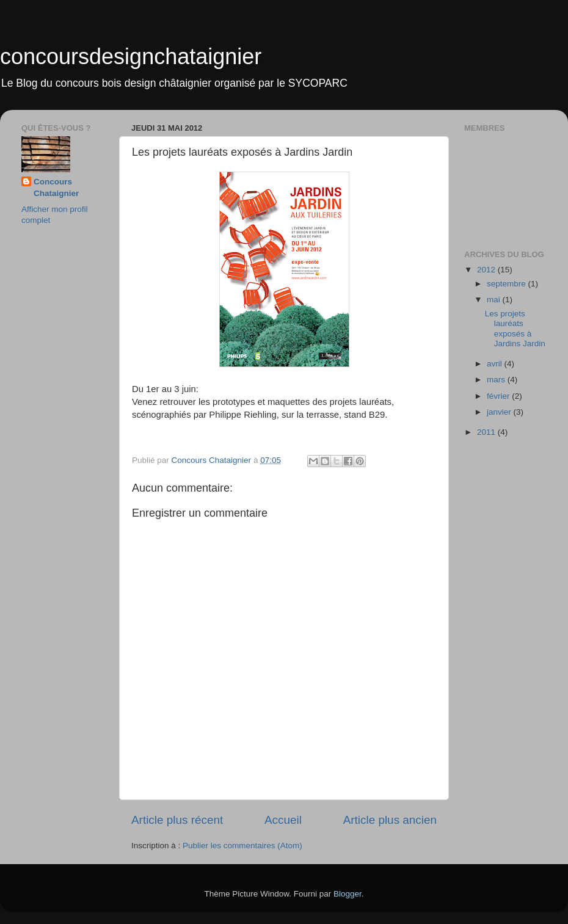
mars (497, 380)
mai (495, 300)
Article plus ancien (390, 820)
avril (496, 364)
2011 (487, 432)
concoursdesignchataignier (131, 56)
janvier (500, 412)
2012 (487, 270)
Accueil (283, 820)
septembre (508, 284)
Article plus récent (177, 820)
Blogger (348, 894)
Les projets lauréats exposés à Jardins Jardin (515, 329)
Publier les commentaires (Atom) (242, 846)
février (499, 396)
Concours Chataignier (56, 187)
